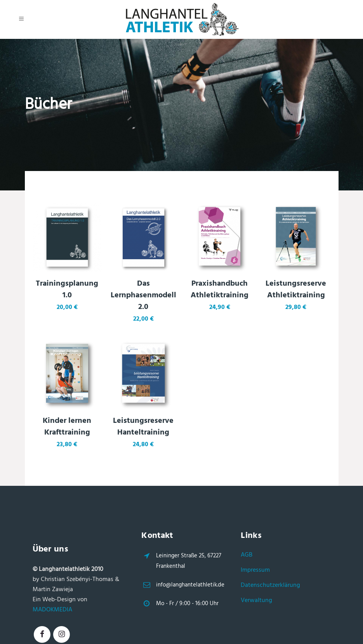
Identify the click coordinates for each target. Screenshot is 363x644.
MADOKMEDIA (52, 610)
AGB (247, 555)
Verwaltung (256, 600)
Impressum (255, 570)
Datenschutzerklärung (270, 585)
